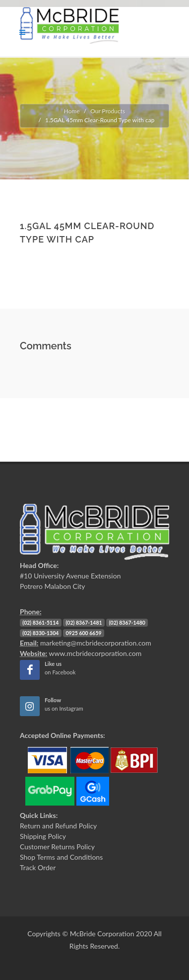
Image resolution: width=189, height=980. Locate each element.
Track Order (38, 867)
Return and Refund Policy (58, 826)
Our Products (108, 111)
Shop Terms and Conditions (61, 857)
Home (72, 111)
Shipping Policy (43, 836)
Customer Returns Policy (57, 847)
